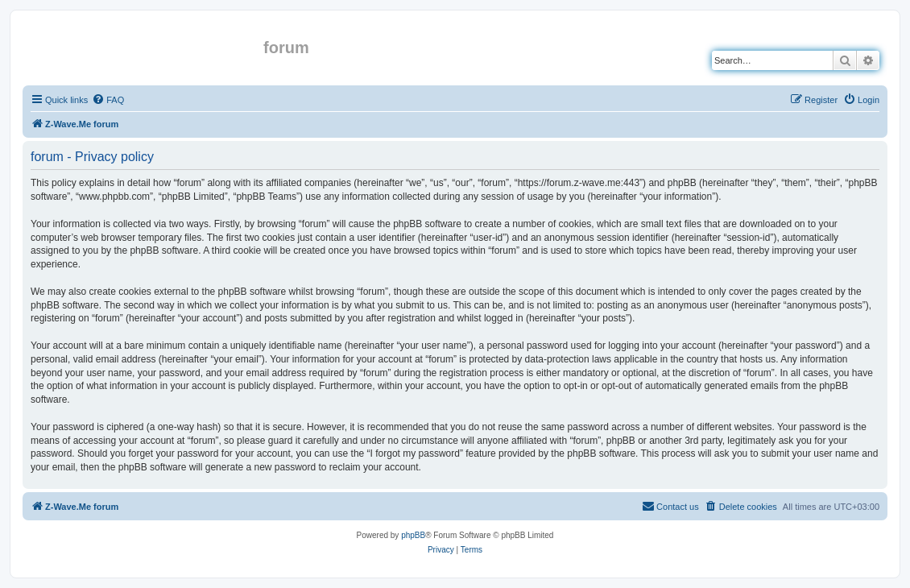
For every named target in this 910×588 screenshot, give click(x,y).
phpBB (413, 535)
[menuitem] (108, 100)
